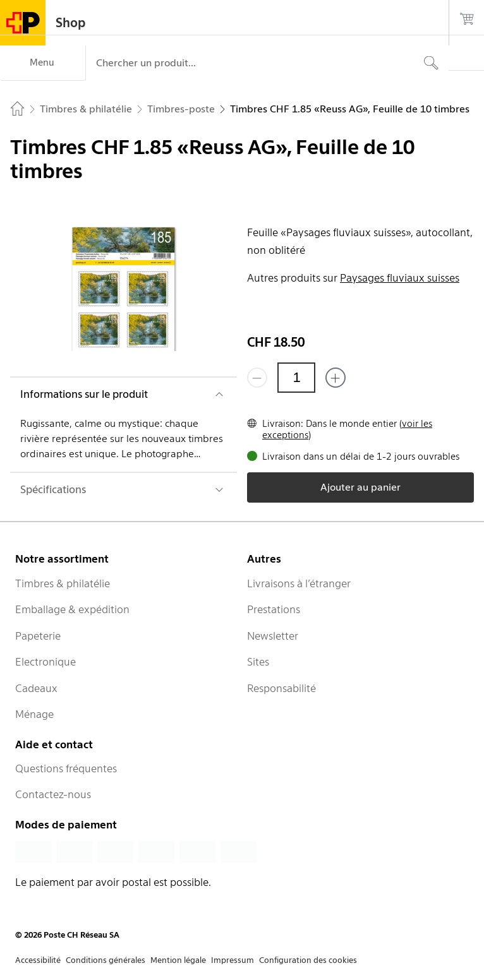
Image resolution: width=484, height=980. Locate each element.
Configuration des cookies (308, 960)
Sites (258, 662)
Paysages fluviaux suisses (400, 278)
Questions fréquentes (66, 768)
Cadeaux (36, 688)
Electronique (45, 662)
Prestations (274, 609)
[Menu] (43, 63)
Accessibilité (38, 960)
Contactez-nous (53, 794)
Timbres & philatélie (63, 583)
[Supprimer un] (257, 378)
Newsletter (273, 636)
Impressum (233, 960)
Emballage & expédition (72, 609)
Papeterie (38, 636)
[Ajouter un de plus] (336, 378)
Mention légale (178, 960)
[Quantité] (296, 378)
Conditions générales (106, 960)
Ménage (34, 714)
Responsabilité (281, 688)
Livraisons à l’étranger (299, 583)
